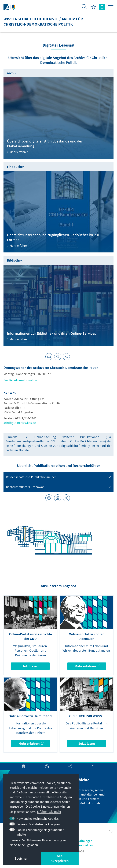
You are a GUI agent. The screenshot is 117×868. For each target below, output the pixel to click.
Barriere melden (82, 845)
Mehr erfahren (87, 666)
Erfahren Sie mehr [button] (49, 812)
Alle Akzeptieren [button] (60, 858)
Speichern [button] (22, 858)
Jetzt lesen (30, 666)
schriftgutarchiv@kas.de (20, 423)
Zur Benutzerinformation (20, 380)
